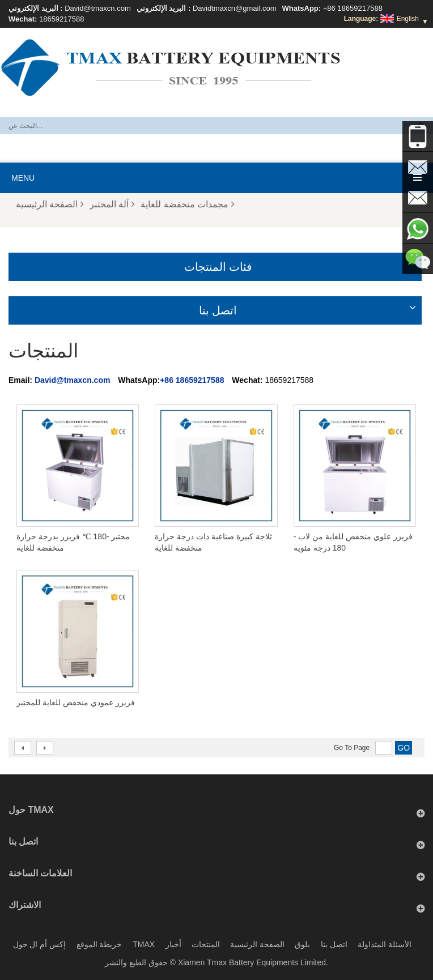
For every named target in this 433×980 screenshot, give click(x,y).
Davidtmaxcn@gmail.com (235, 8)
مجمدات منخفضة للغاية (188, 204)
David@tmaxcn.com (98, 8)
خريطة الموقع (99, 944)
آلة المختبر (112, 204)
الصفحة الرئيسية (50, 204)
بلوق (302, 944)
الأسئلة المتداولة (385, 944)
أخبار (173, 944)
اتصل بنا (334, 944)
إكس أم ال (48, 944)
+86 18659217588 (353, 8)
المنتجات (206, 944)
